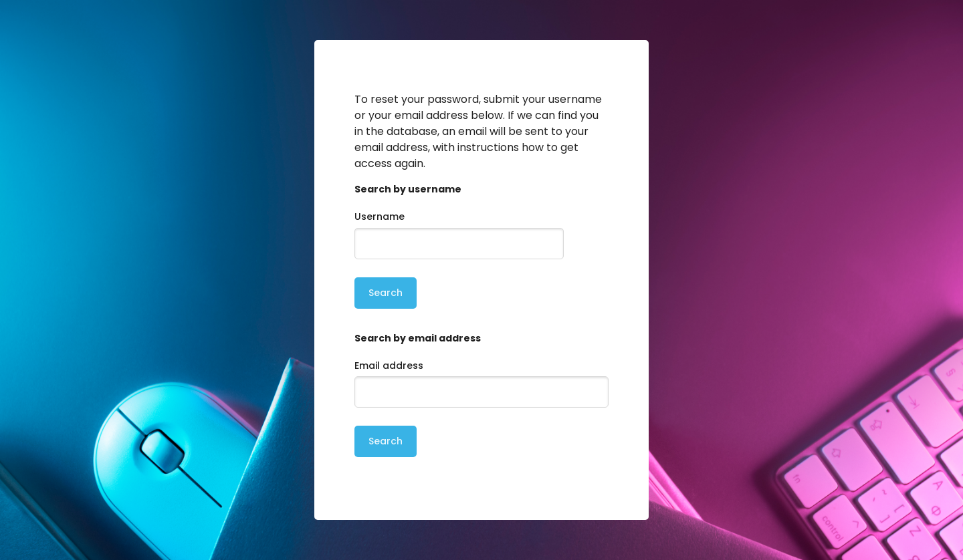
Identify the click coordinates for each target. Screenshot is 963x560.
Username (380, 217)
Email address (389, 366)
